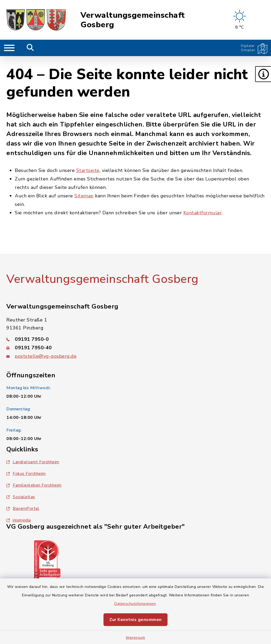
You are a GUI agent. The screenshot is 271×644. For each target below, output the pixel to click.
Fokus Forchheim (26, 474)
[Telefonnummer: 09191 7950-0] (135, 339)
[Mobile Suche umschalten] (30, 48)
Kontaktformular (203, 213)
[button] (263, 74)
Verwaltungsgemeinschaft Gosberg (133, 20)
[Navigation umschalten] (9, 48)
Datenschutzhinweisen (135, 604)
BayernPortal (23, 509)
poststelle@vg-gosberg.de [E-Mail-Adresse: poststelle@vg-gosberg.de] (46, 356)
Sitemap (84, 196)
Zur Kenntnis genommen (135, 620)
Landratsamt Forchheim (33, 462)
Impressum (136, 638)
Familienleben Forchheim (34, 485)
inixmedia (19, 520)
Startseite (88, 170)
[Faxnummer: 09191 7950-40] (135, 348)
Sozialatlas (21, 497)
